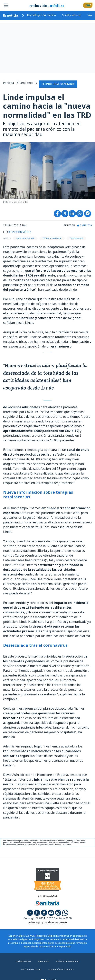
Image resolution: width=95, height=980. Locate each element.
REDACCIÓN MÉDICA (20, 232)
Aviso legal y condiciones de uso (47, 922)
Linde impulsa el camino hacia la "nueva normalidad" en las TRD (47, 106)
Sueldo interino (72, 15)
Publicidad (43, 962)
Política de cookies (31, 969)
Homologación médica (41, 15)
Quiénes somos (23, 962)
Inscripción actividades (61, 969)
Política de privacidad (68, 962)
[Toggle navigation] (6, 5)
